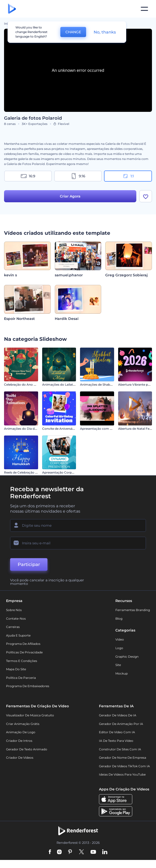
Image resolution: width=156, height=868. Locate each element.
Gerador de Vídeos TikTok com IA (124, 766)
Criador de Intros (19, 741)
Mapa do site (16, 669)
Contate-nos (16, 619)
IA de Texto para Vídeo (116, 741)
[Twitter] (81, 852)
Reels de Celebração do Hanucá (28, 472)
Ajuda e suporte (18, 635)
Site (118, 665)
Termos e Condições (22, 661)
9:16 (78, 176)
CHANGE (73, 32)
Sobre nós (14, 610)
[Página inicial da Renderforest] (12, 9)
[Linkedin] (105, 852)
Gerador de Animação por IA (121, 724)
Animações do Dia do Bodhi (25, 429)
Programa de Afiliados (23, 644)
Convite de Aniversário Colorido (66, 429)
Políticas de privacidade (24, 652)
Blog (119, 619)
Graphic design (127, 657)
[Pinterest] (70, 852)
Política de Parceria (21, 678)
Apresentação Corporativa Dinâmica (70, 472)
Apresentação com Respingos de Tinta (109, 429)
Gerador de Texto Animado (27, 749)
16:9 (28, 176)
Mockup (122, 673)
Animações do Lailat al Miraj (63, 385)
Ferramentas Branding (133, 610)
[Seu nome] (78, 525)
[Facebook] (50, 852)
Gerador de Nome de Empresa (123, 758)
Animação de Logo (21, 732)
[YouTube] (93, 852)
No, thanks (105, 32)
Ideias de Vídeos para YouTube (122, 774)
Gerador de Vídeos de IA (118, 715)
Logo (119, 648)
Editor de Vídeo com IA (117, 732)
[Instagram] (59, 852)
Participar (29, 564)
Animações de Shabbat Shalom (104, 385)
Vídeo (120, 639)
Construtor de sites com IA (120, 749)
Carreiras (13, 627)
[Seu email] (78, 543)
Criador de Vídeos (20, 758)
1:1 (128, 176)
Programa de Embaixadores (28, 686)
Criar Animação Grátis (23, 724)
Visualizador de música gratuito (30, 715)
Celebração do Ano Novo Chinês (29, 385)
